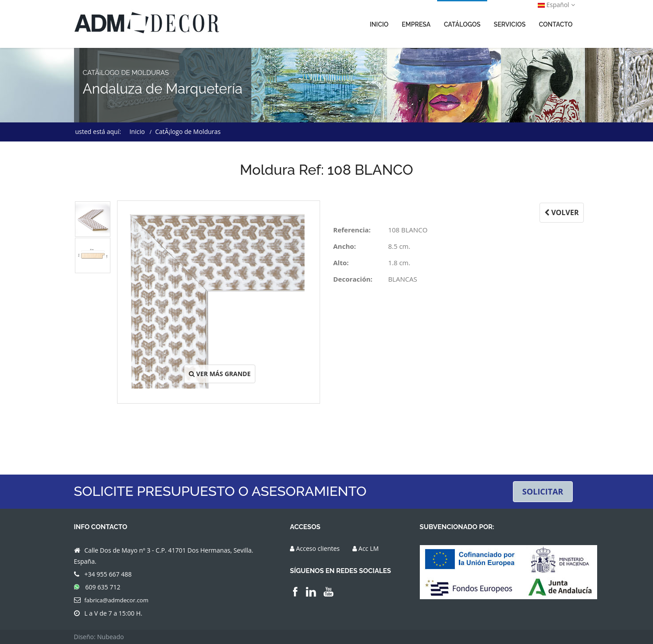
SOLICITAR (543, 491)
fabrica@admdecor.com (116, 600)
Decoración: (353, 279)
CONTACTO (556, 24)
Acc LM (369, 548)
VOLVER (561, 212)
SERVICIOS (510, 24)
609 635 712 (103, 587)
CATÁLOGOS (462, 24)
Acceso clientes (318, 548)
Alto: (341, 263)
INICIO (379, 24)
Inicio (137, 132)
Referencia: (352, 230)
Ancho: (345, 246)
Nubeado (110, 637)
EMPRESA (416, 24)
